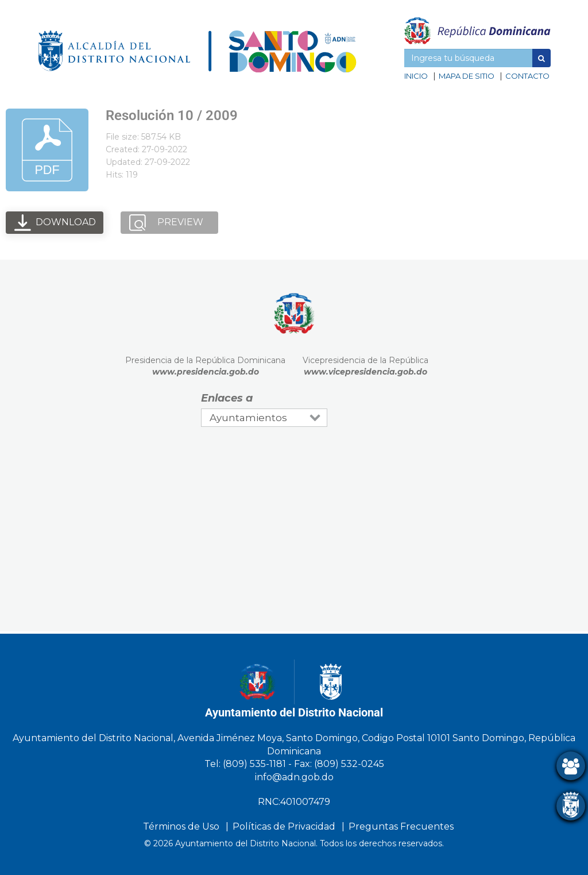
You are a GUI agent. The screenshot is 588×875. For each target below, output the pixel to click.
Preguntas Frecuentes (401, 826)
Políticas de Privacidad (284, 826)
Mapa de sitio (467, 76)
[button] (541, 58)
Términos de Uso (181, 826)
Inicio (416, 76)
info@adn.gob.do (294, 777)
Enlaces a (227, 398)
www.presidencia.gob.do (206, 372)
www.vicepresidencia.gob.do (365, 372)
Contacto (527, 76)
